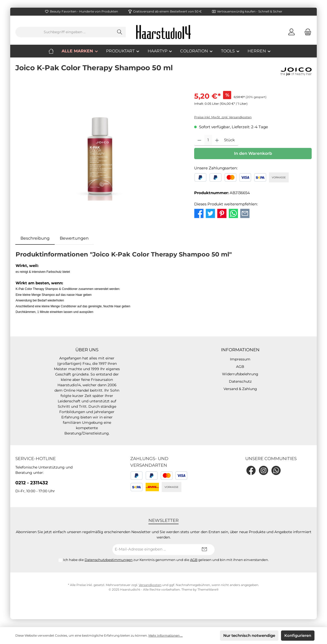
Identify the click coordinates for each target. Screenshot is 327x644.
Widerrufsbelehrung (240, 374)
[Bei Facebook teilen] (199, 213)
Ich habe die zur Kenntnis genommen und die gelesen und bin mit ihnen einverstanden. (166, 560)
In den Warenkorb (253, 153)
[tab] (35, 238)
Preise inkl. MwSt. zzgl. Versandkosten (223, 117)
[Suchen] (120, 32)
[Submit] (204, 550)
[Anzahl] (208, 140)
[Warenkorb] (306, 32)
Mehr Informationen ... (166, 635)
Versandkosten (150, 585)
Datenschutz (240, 381)
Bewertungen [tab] (74, 238)
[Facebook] (251, 470)
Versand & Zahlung (240, 389)
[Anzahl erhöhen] (217, 140)
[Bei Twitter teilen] (210, 213)
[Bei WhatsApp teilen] (233, 213)
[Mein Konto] (291, 32)
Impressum (240, 359)
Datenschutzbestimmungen (109, 560)
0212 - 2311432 (32, 483)
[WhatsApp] (276, 470)
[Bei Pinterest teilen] (222, 213)
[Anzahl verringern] (199, 140)
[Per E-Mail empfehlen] (245, 213)
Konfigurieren (298, 635)
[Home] (55, 51)
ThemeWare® (208, 589)
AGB (240, 367)
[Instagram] (264, 470)
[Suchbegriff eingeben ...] (65, 32)
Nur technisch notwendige (249, 635)
